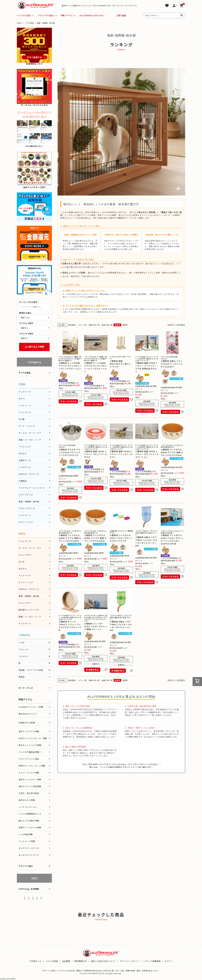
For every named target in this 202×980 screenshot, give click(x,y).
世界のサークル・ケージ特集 (32, 766)
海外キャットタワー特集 (30, 779)
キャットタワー (26, 555)
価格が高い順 (107, 325)
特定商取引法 (81, 961)
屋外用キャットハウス (29, 610)
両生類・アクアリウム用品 (31, 670)
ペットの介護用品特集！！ (31, 752)
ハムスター (24, 656)
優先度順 (72, 325)
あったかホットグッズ (29, 855)
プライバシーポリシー (130, 961)
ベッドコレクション (28, 807)
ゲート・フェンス (27, 426)
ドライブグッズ (26, 495)
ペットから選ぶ (24, 15)
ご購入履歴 (121, 15)
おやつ (22, 399)
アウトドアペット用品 (29, 759)
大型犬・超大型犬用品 (29, 793)
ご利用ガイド (35, 961)
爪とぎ (22, 562)
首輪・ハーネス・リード (30, 440)
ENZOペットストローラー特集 (33, 738)
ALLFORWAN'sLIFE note (91, 15)
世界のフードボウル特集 (30, 827)
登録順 (125, 325)
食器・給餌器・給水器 (29, 501)
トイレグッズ (25, 412)
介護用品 (23, 481)
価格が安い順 (94, 325)
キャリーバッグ (26, 582)
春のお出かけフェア (28, 714)
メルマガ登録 (52, 961)
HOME (19, 23)
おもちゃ (23, 453)
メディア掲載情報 (152, 961)
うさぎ (22, 643)
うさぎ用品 (29, 23)
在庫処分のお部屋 (27, 723)
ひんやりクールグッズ (29, 848)
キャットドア (25, 603)
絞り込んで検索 (35, 347)
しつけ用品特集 (26, 834)
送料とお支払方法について (103, 961)
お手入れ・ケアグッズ (29, 474)
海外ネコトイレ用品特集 (30, 786)
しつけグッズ (25, 467)
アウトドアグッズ (27, 508)
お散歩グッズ (25, 460)
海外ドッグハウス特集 (29, 731)
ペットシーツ (25, 405)
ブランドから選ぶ (46, 15)
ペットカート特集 (27, 841)
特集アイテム (67, 15)
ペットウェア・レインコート (32, 488)
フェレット (24, 649)
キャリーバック (26, 522)
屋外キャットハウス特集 (30, 745)
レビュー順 (82, 325)
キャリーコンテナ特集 (29, 773)
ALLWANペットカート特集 (31, 707)
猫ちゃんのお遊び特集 (29, 821)
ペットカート (25, 515)
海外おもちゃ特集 (27, 800)
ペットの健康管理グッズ (30, 814)
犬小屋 (22, 419)
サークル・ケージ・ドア (30, 433)
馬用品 (22, 677)
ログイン (169, 961)
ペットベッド (25, 447)
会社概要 (66, 961)
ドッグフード (25, 392)
